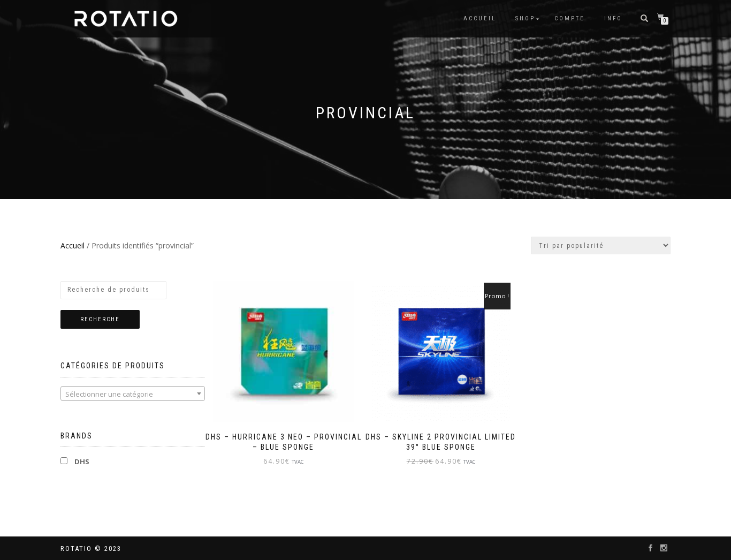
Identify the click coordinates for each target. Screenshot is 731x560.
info (613, 18)
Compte (570, 18)
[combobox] (133, 393)
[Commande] (601, 245)
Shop (525, 18)
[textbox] (133, 394)
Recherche (100, 319)
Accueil (480, 18)
